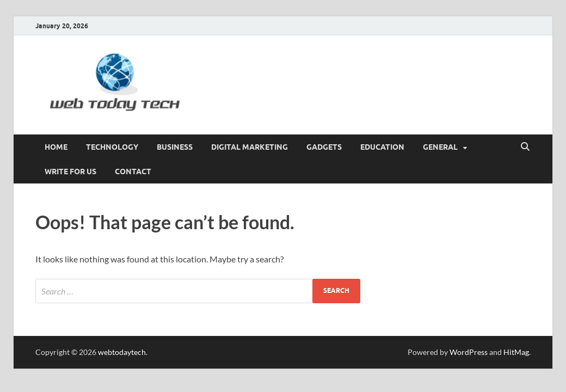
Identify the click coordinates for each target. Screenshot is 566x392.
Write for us (70, 171)
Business (175, 147)
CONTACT (133, 171)
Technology (112, 147)
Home (56, 147)
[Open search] (525, 147)
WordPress (469, 352)
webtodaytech (122, 352)
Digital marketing (250, 147)
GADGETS (324, 147)
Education (382, 147)
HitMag (516, 352)
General (440, 147)
